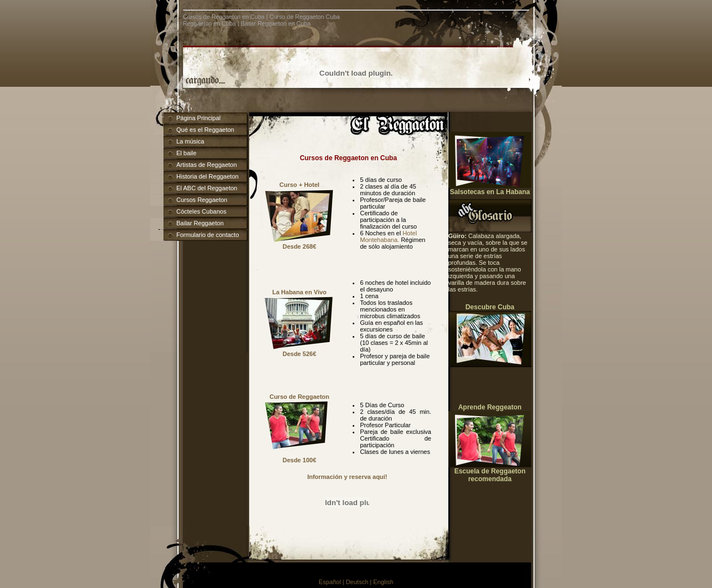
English (383, 582)
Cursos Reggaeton (202, 200)
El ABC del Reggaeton (207, 188)
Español (331, 582)
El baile (186, 153)
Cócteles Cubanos (201, 211)
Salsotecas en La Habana (490, 192)
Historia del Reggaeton (207, 176)
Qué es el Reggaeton (205, 130)
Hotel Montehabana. (388, 236)
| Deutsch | (358, 582)
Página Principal (199, 118)
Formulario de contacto (208, 235)
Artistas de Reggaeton (207, 165)
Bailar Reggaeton (200, 223)
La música (190, 141)
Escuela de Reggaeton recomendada (490, 475)
